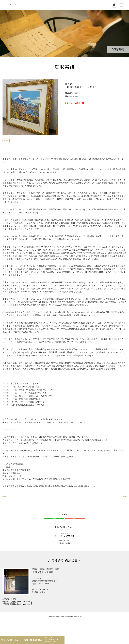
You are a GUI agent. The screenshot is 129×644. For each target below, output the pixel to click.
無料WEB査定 (75, 528)
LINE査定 (81, 638)
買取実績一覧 (64, 503)
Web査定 (113, 638)
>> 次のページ (119, 503)
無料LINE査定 (54, 528)
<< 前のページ (10, 503)
